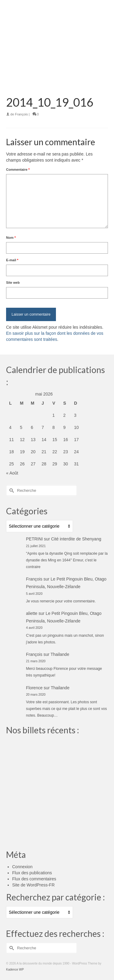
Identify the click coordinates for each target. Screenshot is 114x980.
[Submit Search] (11, 490)
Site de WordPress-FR (33, 885)
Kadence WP (15, 970)
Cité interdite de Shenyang (76, 539)
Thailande (60, 654)
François (21, 114)
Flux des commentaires (34, 879)
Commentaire (18, 170)
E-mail (12, 260)
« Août (12, 473)
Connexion (22, 867)
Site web (13, 283)
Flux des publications (32, 873)
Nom (11, 238)
